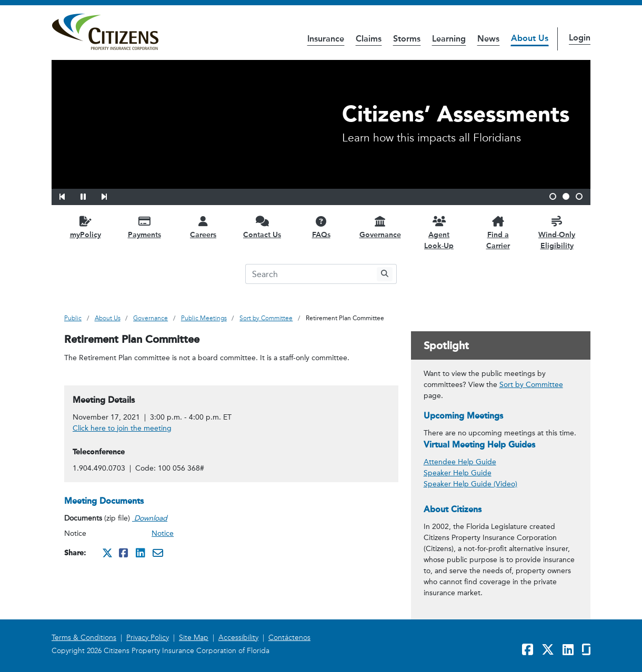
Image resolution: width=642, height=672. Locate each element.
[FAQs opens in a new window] (321, 227)
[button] (69, 195)
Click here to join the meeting (122, 428)
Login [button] (580, 38)
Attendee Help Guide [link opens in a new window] (460, 462)
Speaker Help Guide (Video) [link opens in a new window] (470, 484)
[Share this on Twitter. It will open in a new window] (107, 553)
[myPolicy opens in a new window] (85, 227)
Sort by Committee (531, 385)
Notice (163, 533)
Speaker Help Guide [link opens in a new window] (458, 473)
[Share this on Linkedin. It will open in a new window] (141, 553)
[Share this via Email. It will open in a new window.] (158, 553)
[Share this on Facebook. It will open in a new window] (124, 553)
